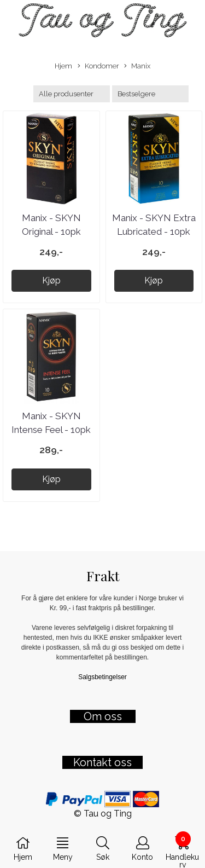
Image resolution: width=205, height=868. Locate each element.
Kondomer (98, 66)
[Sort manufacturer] (72, 94)
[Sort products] (150, 94)
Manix (137, 66)
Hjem (63, 66)
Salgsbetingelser (102, 677)
